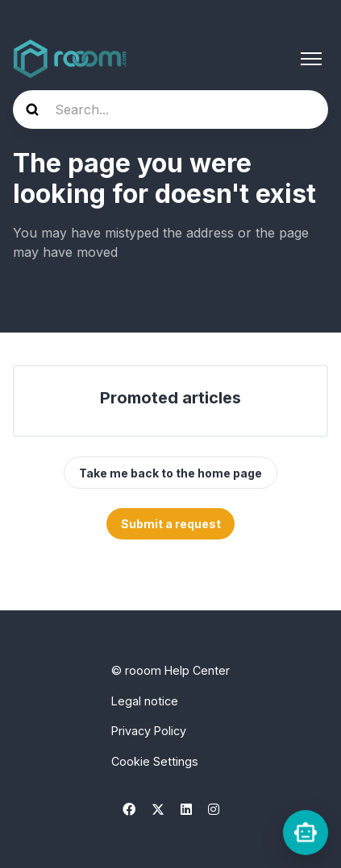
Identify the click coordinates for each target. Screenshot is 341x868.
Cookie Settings (155, 761)
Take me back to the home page (170, 473)
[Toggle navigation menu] (311, 59)
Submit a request (171, 524)
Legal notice (145, 701)
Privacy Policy (149, 731)
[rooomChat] (306, 833)
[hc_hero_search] (170, 110)
